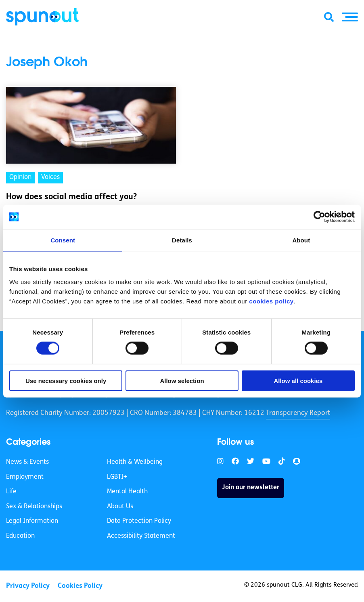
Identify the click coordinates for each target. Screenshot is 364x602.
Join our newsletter (251, 488)
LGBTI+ (117, 477)
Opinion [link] (20, 177)
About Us (120, 507)
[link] (220, 462)
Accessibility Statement (141, 536)
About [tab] (301, 240)
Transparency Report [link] (298, 413)
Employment (25, 477)
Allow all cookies (298, 380)
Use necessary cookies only (66, 380)
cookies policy (271, 301)
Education (20, 536)
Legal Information (32, 521)
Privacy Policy (28, 586)
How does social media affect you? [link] (71, 197)
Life (11, 492)
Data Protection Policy (139, 521)
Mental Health (127, 492)
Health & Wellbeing (135, 462)
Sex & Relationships (34, 507)
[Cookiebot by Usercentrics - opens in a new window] (319, 217)
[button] (350, 17)
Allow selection (182, 380)
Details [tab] (182, 240)
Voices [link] (50, 177)
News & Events (27, 462)
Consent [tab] (63, 240)
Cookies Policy (80, 586)
